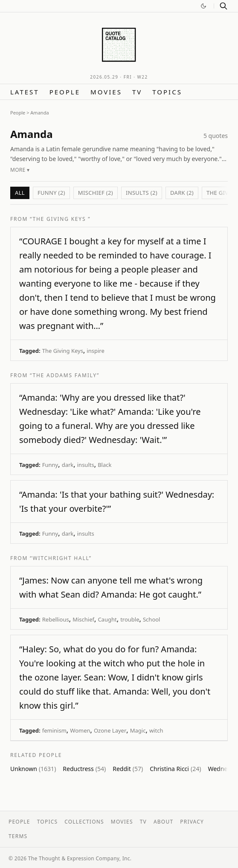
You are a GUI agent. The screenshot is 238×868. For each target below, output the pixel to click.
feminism (54, 730)
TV (137, 92)
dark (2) (182, 193)
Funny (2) (51, 193)
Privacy (192, 822)
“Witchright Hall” (61, 558)
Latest (25, 92)
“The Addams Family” (65, 375)
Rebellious (56, 619)
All (20, 193)
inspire (95, 351)
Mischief (83, 619)
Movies (106, 92)
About (163, 822)
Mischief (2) (96, 193)
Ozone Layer (110, 730)
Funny (50, 465)
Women (80, 730)
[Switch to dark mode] (203, 6)
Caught (107, 619)
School (152, 619)
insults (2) (142, 193)
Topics (167, 92)
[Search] (223, 6)
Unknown (33, 769)
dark (68, 465)
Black (104, 465)
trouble (130, 619)
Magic (138, 730)
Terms (18, 836)
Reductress (84, 769)
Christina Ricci (175, 769)
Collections (84, 822)
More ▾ (20, 170)
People (65, 92)
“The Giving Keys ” (60, 219)
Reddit (128, 769)
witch (156, 730)
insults (86, 465)
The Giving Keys (63, 351)
